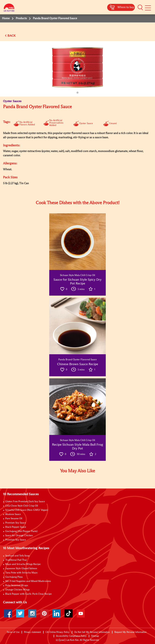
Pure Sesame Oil (14, 519)
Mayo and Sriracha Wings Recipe (23, 564)
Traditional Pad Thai (16, 560)
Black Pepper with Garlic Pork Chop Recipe (28, 594)
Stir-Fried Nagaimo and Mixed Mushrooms (28, 581)
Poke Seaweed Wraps (17, 586)
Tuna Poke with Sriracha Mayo (21, 573)
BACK (12, 36)
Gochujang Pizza (14, 577)
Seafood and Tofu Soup (17, 556)
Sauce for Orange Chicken (19, 536)
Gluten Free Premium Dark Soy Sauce (25, 502)
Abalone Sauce (13, 514)
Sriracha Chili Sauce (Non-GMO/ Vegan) (27, 510)
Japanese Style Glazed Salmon (21, 569)
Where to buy (126, 7)
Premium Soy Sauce (16, 523)
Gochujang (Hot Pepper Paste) (21, 531)
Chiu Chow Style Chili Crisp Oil (22, 506)
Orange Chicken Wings (17, 590)
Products (21, 18)
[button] (140, 7)
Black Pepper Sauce (16, 527)
